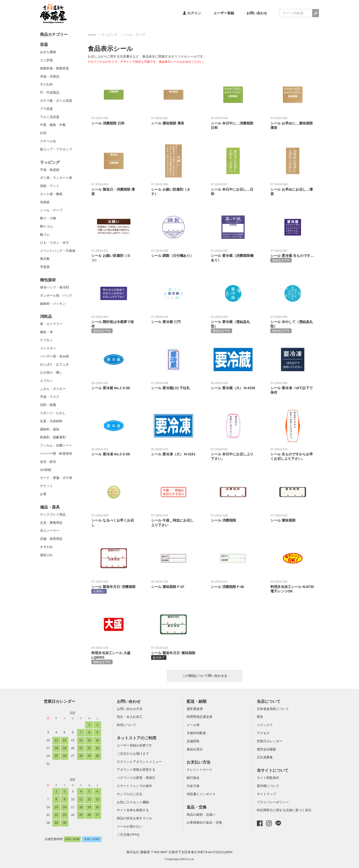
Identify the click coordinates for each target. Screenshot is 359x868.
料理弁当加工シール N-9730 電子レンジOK (293, 586)
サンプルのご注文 (130, 794)
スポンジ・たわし (53, 413)
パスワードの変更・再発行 (136, 778)
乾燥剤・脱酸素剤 (53, 437)
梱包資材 (48, 280)
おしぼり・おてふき (54, 364)
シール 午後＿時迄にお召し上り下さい (173, 520)
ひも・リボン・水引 (54, 243)
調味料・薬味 (50, 429)
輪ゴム (45, 234)
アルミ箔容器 (50, 117)
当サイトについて (273, 770)
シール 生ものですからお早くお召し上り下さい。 (293, 454)
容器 (44, 45)
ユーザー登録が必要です (134, 745)
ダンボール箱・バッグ (56, 295)
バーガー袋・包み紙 (54, 356)
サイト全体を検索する (133, 810)
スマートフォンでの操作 (134, 786)
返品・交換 (197, 807)
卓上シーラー (50, 531)
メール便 (193, 725)
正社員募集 (265, 757)
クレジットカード (199, 770)
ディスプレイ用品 (53, 515)
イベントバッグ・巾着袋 (58, 251)
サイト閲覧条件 (268, 778)
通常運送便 (195, 709)
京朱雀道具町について (273, 709)
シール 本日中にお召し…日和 (233, 189)
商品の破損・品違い (201, 815)
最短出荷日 (195, 749)
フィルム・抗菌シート (56, 445)
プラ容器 (46, 109)
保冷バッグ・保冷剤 (54, 287)
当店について (269, 701)
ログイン (192, 13)
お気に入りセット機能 (133, 802)
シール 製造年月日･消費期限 (114, 586)
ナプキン (46, 340)
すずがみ (46, 547)
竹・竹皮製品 (50, 92)
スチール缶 (48, 141)
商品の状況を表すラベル (134, 818)
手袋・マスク (50, 397)
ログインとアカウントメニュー (139, 762)
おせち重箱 (48, 52)
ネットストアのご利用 (137, 738)
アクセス (263, 733)
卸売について (126, 725)
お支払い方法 (199, 762)
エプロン (46, 381)
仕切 (43, 133)
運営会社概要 (266, 749)
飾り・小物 (48, 218)
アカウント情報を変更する (136, 770)
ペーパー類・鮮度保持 (56, 454)
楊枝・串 (46, 332)
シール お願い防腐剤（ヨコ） (114, 255)
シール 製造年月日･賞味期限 (173, 653)
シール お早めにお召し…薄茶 (293, 189)
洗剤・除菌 (48, 405)
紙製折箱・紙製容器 (54, 68)
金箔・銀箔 (48, 462)
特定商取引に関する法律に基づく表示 (284, 810)
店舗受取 (193, 741)
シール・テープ (51, 210)
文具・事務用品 (51, 523)
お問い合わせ (257, 13)
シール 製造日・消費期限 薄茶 (114, 189)
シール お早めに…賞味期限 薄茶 (293, 123)
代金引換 (193, 786)
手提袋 (45, 267)
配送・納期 (197, 701)
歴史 (260, 717)
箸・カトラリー (51, 324)
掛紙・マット (50, 186)
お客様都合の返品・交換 (204, 822)
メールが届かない (130, 826)
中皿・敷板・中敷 (53, 125)
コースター (48, 348)
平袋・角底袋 (50, 170)
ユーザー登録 (224, 13)
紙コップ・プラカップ (56, 149)
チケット (46, 486)
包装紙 (45, 202)
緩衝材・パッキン (53, 304)
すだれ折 (46, 84)
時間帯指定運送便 (199, 717)
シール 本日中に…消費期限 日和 (233, 123)
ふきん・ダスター (53, 389)
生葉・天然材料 (51, 421)
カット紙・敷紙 (51, 194)
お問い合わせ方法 (130, 709)
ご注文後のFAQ (128, 835)
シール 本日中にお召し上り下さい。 (233, 454)
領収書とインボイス (201, 794)
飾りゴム (46, 226)
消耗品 (46, 316)
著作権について (268, 786)
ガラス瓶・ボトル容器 (56, 101)
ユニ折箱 (46, 60)
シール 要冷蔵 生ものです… (293, 256)
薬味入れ (46, 555)
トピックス (265, 725)
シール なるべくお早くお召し (114, 520)
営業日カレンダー (60, 701)
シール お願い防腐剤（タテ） (173, 189)
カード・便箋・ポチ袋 (56, 478)
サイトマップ (266, 794)
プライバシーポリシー (273, 802)
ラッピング (50, 162)
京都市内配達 (196, 733)
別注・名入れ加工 (130, 717)
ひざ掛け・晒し (51, 373)
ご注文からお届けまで (133, 754)
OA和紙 (46, 470)
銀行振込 (193, 778)
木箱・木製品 (50, 76)
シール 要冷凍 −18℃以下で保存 (293, 388)
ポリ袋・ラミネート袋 (56, 178)
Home (92, 35)
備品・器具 (50, 507)
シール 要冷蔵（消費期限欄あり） (233, 255)
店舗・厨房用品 (51, 539)
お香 (43, 494)
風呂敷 (45, 259)
